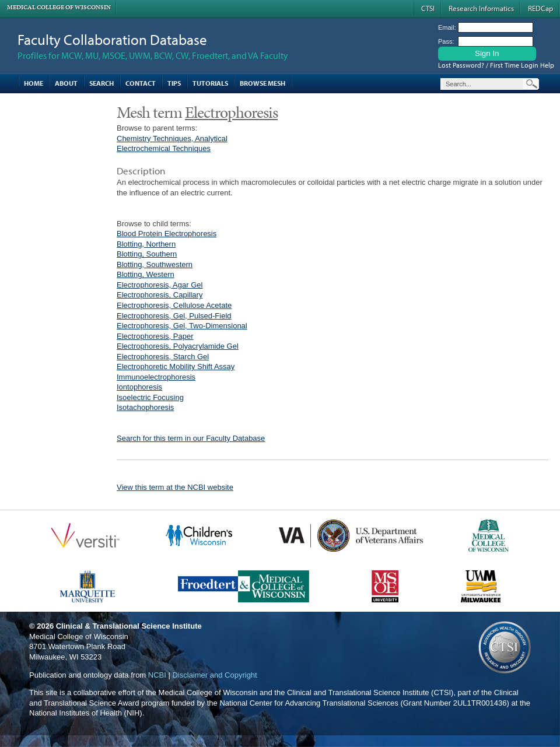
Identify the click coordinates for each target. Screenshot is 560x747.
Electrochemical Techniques (164, 148)
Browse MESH (262, 83)
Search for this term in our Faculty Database (191, 438)
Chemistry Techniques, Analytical (172, 138)
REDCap (540, 8)
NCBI (157, 675)
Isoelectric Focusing (150, 397)
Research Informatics (481, 8)
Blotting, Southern (147, 254)
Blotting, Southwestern (155, 264)
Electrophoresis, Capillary (160, 295)
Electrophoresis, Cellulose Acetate (174, 305)
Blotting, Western (146, 274)
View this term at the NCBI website (175, 487)
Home (34, 83)
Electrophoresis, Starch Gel (163, 357)
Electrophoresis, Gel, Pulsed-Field (174, 316)
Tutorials (210, 83)
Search (101, 83)
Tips (174, 83)
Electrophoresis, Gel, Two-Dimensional (182, 326)
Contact (141, 83)
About (66, 83)
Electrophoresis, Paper (155, 336)
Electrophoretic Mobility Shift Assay (176, 367)
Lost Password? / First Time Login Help (496, 65)
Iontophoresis (139, 387)
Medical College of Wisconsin (59, 7)
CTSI (428, 8)
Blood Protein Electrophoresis (167, 234)
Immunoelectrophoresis (156, 377)
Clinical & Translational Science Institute (129, 626)
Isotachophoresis (145, 407)
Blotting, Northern (146, 244)
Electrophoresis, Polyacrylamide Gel (178, 346)
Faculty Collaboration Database (112, 39)
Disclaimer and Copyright (214, 675)
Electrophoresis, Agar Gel (160, 285)
